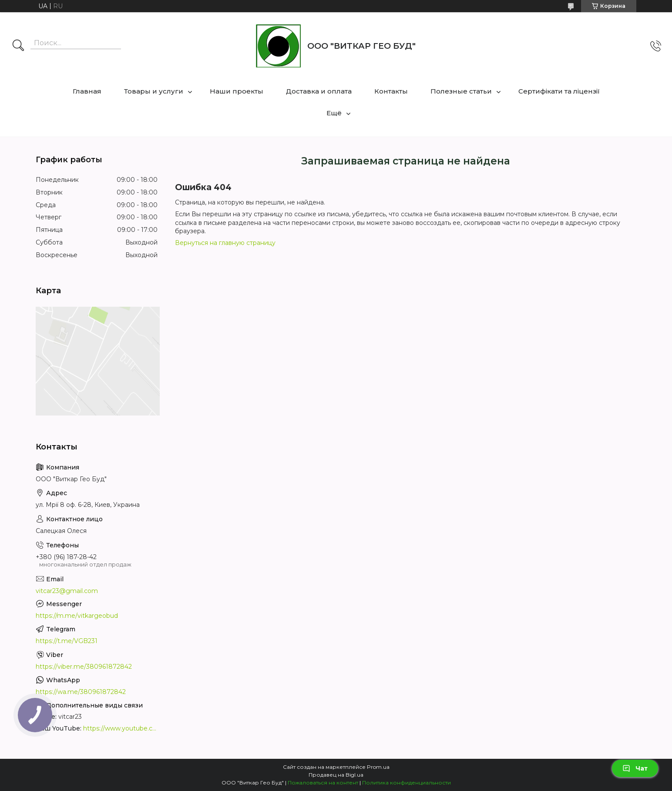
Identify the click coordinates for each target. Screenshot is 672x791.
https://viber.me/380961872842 (84, 667)
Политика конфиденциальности (407, 783)
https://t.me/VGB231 (67, 641)
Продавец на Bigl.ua (336, 775)
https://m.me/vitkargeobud (77, 616)
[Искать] (18, 46)
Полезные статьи (461, 91)
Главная (87, 91)
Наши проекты (237, 91)
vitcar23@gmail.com (67, 591)
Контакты (391, 91)
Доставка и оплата (319, 91)
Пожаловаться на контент (323, 783)
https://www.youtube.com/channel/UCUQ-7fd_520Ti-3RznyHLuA (120, 728)
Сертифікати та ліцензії (559, 91)
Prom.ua (378, 767)
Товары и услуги (154, 91)
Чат (635, 768)
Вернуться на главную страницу (225, 243)
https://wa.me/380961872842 (81, 692)
